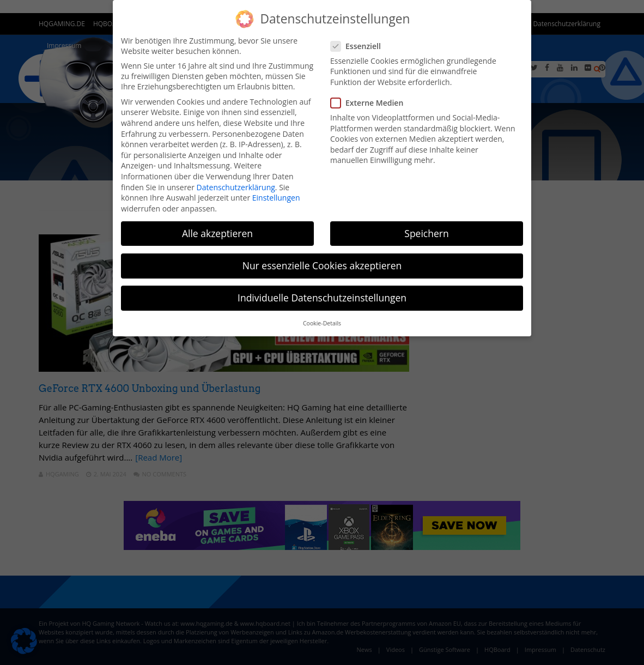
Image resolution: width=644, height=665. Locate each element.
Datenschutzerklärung (236, 187)
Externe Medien (370, 103)
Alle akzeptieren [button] (217, 233)
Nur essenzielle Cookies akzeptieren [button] (322, 265)
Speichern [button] (426, 233)
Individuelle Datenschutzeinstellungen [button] (322, 298)
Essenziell (359, 46)
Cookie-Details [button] (322, 323)
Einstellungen (276, 198)
